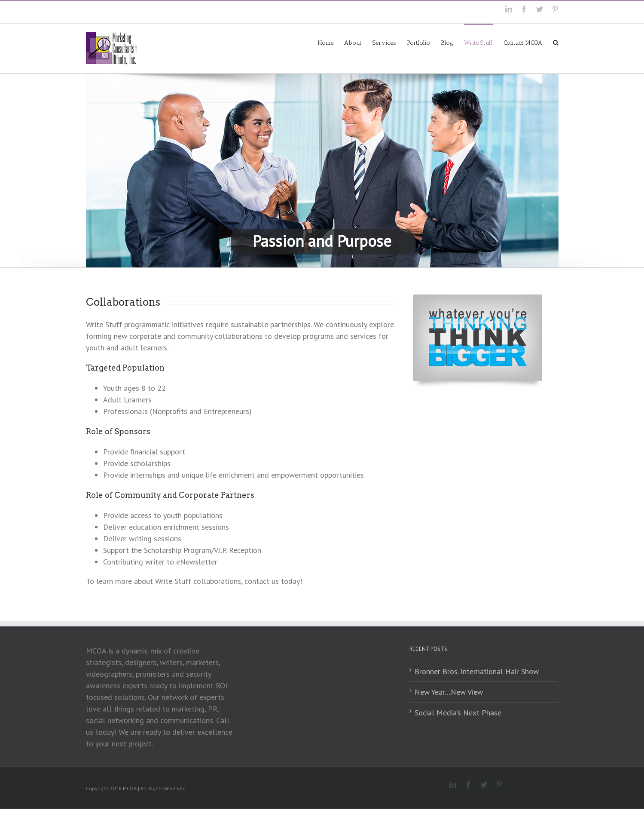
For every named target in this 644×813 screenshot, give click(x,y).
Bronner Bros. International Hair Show (477, 671)
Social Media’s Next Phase (458, 713)
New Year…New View (449, 692)
